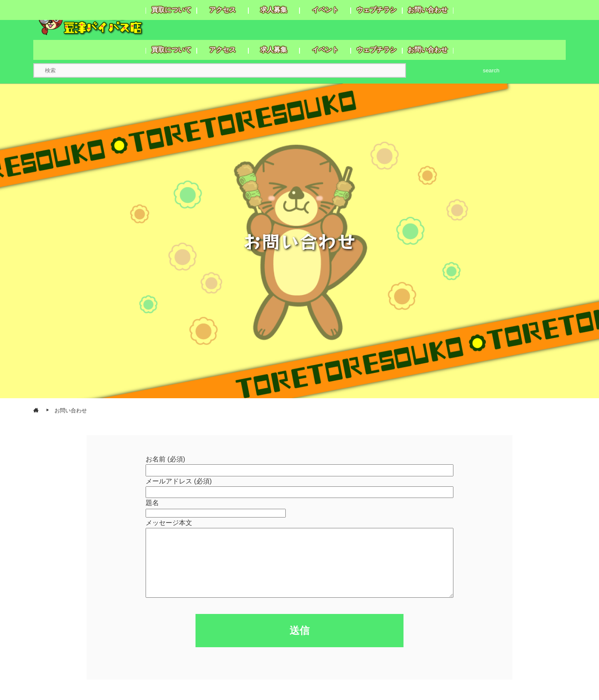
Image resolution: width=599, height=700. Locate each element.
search (491, 70)
